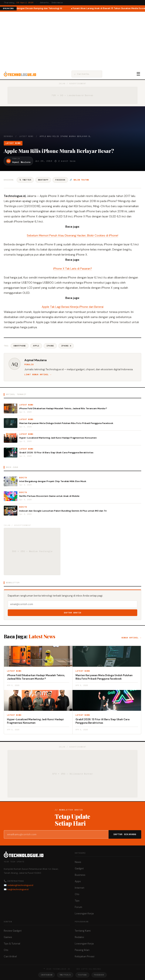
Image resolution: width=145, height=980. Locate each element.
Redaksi (79, 937)
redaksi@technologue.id (20, 885)
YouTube (82, 975)
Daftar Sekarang (125, 834)
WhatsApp (43, 180)
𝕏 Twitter (25, 180)
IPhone (50, 346)
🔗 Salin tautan (79, 180)
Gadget (79, 868)
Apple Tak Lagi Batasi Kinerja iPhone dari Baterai (73, 307)
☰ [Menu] (138, 74)
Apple (36, 346)
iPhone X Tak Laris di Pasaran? (73, 269)
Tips (77, 901)
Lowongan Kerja (84, 913)
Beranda (8, 136)
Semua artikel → (131, 638)
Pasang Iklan (82, 950)
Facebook (60, 180)
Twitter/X (65, 975)
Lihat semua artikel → (38, 374)
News (78, 862)
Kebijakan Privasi (85, 956)
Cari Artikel (10, 956)
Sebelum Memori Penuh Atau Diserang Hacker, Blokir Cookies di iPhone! (72, 236)
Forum (78, 907)
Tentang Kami (83, 931)
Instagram (46, 975)
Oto (77, 894)
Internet (79, 888)
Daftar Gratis (73, 613)
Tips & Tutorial (12, 944)
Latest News (26, 136)
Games (8, 937)
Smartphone (20, 346)
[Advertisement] (72, 40)
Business (80, 875)
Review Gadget (13, 931)
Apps (78, 881)
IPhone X (66, 346)
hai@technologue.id (18, 889)
